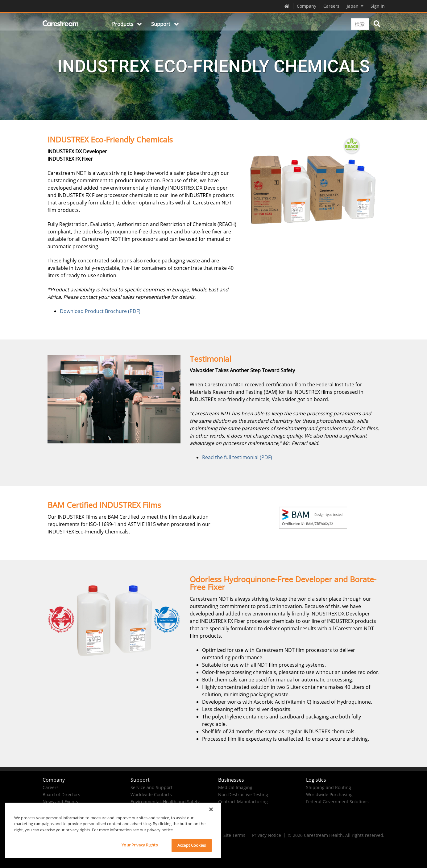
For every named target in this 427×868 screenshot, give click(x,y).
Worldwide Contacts (151, 794)
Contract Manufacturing (243, 802)
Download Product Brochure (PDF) (100, 311)
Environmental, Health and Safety (165, 802)
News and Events (60, 802)
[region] (113, 830)
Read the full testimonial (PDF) (237, 457)
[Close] (211, 809)
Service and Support (151, 787)
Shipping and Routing (329, 787)
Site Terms (234, 835)
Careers (331, 6)
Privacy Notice (267, 835)
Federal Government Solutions (337, 802)
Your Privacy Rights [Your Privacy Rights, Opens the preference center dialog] (139, 845)
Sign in (378, 6)
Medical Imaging (235, 787)
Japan (355, 6)
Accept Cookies (192, 845)
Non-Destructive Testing (243, 794)
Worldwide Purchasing (329, 794)
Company (307, 6)
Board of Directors (61, 794)
